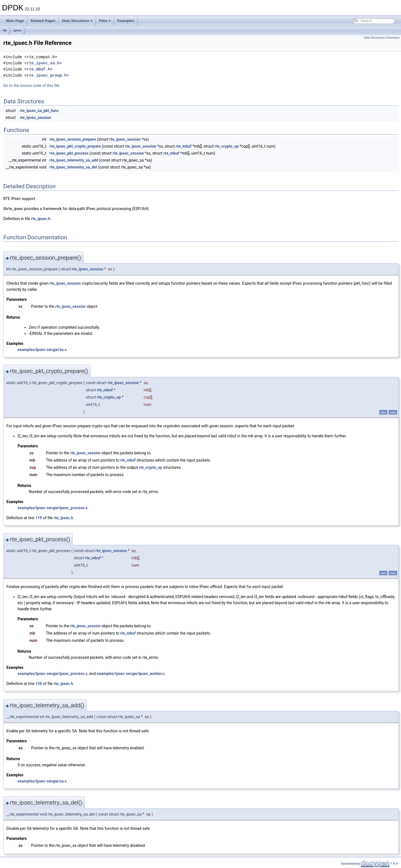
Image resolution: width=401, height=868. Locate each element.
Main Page (15, 21)
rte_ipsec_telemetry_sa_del (73, 167)
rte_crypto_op (227, 146)
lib (5, 30)
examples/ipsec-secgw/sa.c (42, 350)
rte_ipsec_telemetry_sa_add (74, 160)
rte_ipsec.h (41, 219)
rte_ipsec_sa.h (43, 63)
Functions (393, 38)
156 (39, 684)
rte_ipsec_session (35, 118)
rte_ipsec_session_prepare (73, 139)
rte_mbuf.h (38, 69)
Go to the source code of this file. (32, 86)
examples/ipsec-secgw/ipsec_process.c (53, 508)
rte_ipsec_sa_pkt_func (39, 111)
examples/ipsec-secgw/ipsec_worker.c (131, 674)
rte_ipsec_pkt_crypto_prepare (75, 146)
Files (105, 21)
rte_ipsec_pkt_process (69, 153)
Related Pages (43, 21)
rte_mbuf (184, 146)
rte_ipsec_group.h (47, 75)
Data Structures (77, 21)
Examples (126, 21)
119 (39, 518)
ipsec (18, 30)
